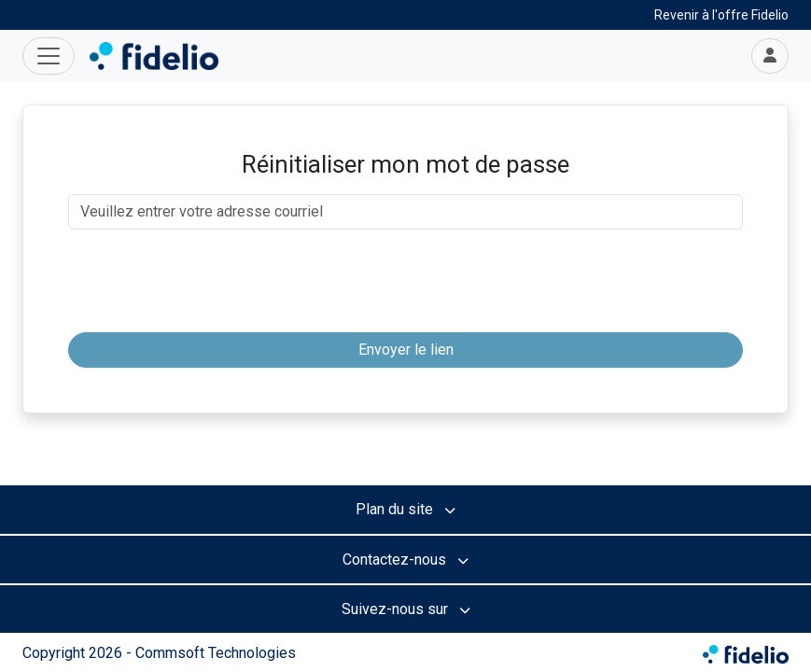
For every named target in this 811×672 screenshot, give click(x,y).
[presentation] (406, 281)
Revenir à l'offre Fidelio (721, 15)
